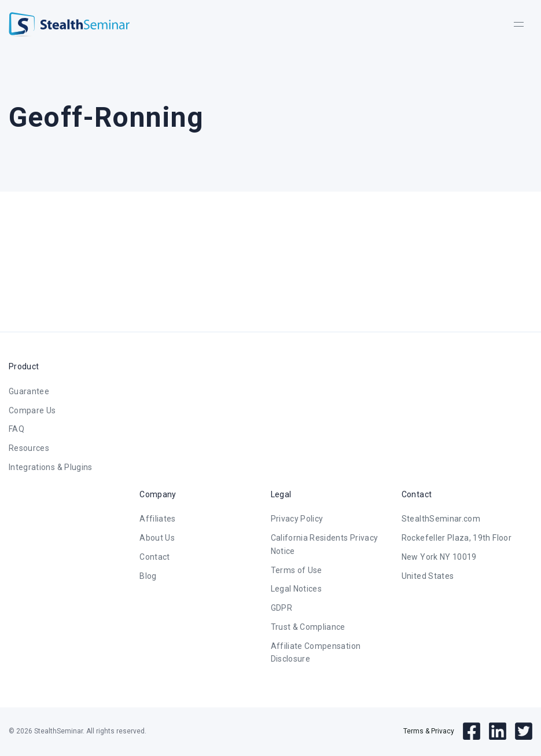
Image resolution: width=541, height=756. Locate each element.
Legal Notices (297, 589)
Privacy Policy (297, 519)
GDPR (281, 608)
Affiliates (158, 519)
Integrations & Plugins (51, 467)
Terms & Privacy (429, 731)
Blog (148, 576)
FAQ (16, 429)
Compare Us (32, 410)
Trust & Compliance (308, 627)
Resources (29, 448)
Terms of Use (297, 570)
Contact (154, 557)
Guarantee (29, 391)
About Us (157, 538)
